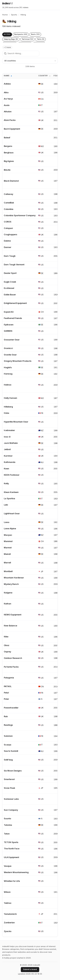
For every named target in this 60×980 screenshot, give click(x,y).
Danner (8, 247)
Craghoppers (10, 234)
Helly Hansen (10, 398)
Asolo (7, 105)
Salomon (8, 736)
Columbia (9, 209)
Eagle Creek (10, 282)
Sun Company (11, 810)
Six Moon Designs (13, 771)
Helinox (8, 385)
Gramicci (8, 348)
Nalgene (8, 593)
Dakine (7, 241)
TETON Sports (11, 842)
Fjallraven (9, 325)
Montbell (8, 571)
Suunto (7, 819)
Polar (6, 699)
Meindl (7, 554)
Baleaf (7, 138)
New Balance (10, 626)
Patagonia (9, 678)
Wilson (7, 892)
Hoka (6, 413)
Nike (6, 637)
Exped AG (9, 312)
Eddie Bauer (10, 295)
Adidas (7, 84)
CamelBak (9, 203)
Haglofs (8, 367)
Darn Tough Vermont (14, 265)
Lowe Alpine (10, 529)
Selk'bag (8, 760)
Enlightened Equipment (15, 303)
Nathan (8, 604)
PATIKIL (8, 686)
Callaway (8, 194)
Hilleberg (8, 407)
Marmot (8, 548)
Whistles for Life (12, 881)
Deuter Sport (10, 273)
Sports (14, 15)
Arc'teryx (8, 99)
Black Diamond (11, 181)
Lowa (7, 522)
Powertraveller (11, 708)
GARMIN (8, 331)
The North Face (12, 849)
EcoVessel (9, 288)
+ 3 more (7, 47)
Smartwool (9, 779)
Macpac (8, 535)
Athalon (8, 112)
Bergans (8, 146)
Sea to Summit (11, 751)
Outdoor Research (13, 658)
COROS (8, 222)
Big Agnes (9, 161)
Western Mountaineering (16, 872)
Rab (6, 716)
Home (5, 15)
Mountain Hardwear (14, 578)
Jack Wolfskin (11, 443)
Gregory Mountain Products (18, 361)
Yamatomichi (10, 914)
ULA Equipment (11, 857)
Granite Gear (10, 355)
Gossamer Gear (12, 340)
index (7, 3)
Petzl (6, 693)
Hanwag (8, 374)
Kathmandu (10, 462)
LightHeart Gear (12, 514)
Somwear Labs (11, 799)
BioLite (7, 170)
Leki (6, 505)
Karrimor (8, 456)
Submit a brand (30, 969)
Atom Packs (10, 120)
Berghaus (9, 153)
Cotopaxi (8, 228)
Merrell (7, 563)
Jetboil (7, 449)
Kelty (6, 483)
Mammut (8, 541)
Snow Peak (9, 788)
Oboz (7, 645)
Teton (7, 834)
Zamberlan (9, 923)
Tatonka (8, 825)
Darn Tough (10, 256)
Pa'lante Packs (11, 667)
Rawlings (8, 725)
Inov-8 (7, 437)
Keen (6, 469)
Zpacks (8, 931)
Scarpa (8, 745)
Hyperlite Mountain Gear (16, 422)
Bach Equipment (12, 129)
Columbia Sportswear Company (20, 215)
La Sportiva (9, 498)
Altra (6, 92)
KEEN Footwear (12, 475)
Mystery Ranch (11, 584)
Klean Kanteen (11, 492)
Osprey (7, 652)
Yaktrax (8, 903)
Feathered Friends (13, 318)
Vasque (8, 866)
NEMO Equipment (13, 615)
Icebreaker (9, 430)
